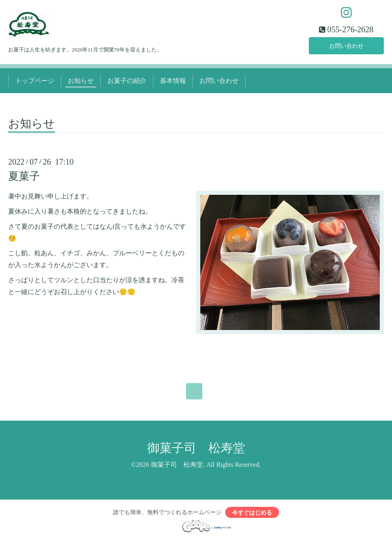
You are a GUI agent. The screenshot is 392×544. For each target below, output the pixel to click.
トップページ (35, 83)
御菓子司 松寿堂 (196, 451)
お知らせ (81, 83)
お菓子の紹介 (127, 83)
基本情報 (173, 83)
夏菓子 (24, 178)
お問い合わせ (346, 47)
